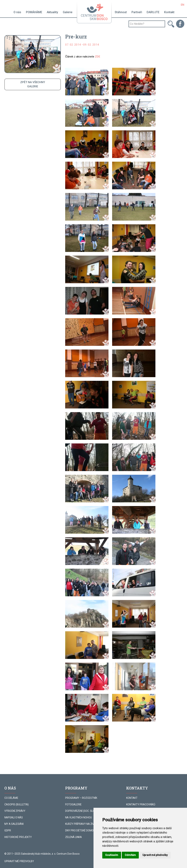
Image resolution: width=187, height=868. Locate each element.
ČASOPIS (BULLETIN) (17, 804)
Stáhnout (121, 12)
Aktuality (52, 12)
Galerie (68, 12)
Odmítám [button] (130, 855)
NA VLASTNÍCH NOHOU (79, 817)
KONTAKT (132, 798)
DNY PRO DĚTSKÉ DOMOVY (81, 830)
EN (183, 5)
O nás (17, 12)
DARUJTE (153, 12)
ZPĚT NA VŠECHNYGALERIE (33, 84)
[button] (87, 82)
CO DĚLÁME (11, 798)
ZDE (98, 57)
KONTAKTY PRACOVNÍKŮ (141, 804)
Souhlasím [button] (112, 855)
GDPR (8, 830)
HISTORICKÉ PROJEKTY (18, 837)
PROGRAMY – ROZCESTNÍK (81, 798)
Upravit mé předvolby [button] (155, 855)
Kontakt (169, 12)
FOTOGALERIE (73, 804)
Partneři (137, 12)
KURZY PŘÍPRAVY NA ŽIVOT (81, 824)
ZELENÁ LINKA (74, 837)
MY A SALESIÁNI (14, 824)
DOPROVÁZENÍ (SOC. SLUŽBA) (83, 811)
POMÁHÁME (34, 12)
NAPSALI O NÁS (14, 817)
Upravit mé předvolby (19, 861)
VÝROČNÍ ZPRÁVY (15, 811)
